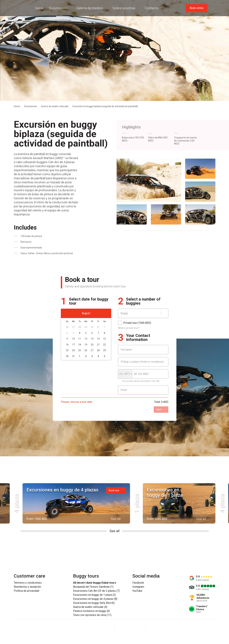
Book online (197, 8)
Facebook (138, 583)
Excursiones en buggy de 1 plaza (165, 493)
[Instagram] (130, 627)
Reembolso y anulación (27, 587)
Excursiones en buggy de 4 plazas (63, 490)
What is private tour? (129, 328)
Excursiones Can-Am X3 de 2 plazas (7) (96, 591)
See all (114, 531)
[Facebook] (122, 627)
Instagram (138, 587)
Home (17, 106)
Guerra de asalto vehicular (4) (90, 607)
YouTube (137, 591)
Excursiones (31, 106)
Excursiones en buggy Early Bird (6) (94, 603)
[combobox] (126, 374)
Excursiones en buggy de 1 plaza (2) (94, 595)
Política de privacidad (26, 591)
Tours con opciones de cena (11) (92, 615)
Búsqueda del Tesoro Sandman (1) (93, 587)
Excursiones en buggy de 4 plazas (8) (95, 599)
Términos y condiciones (28, 583)
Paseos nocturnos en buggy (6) (91, 611)
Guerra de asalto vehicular (55, 106)
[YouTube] (138, 627)
